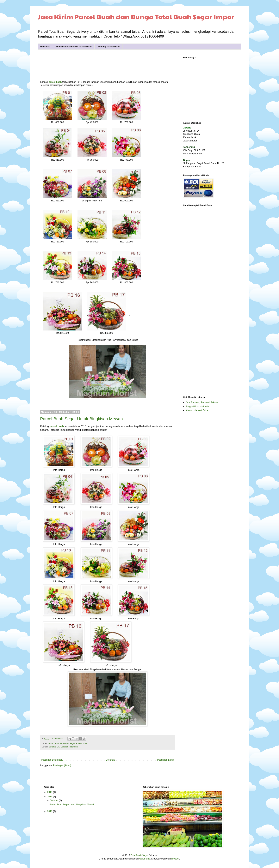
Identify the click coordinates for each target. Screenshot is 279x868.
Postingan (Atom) (62, 765)
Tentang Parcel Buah (108, 47)
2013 (50, 797)
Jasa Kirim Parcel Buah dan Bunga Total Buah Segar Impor (136, 17)
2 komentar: (58, 739)
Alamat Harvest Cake (197, 410)
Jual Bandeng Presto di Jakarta (202, 402)
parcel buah (55, 82)
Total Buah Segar (139, 855)
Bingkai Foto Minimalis (198, 407)
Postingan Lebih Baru (52, 760)
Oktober (54, 800)
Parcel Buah (82, 743)
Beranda (45, 47)
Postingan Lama (166, 760)
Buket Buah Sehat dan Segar (61, 743)
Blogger (175, 859)
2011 (50, 811)
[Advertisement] (111, 65)
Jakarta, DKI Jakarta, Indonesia (63, 747)
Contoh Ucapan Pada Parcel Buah (73, 47)
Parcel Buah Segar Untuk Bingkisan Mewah (81, 419)
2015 (50, 792)
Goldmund (145, 859)
